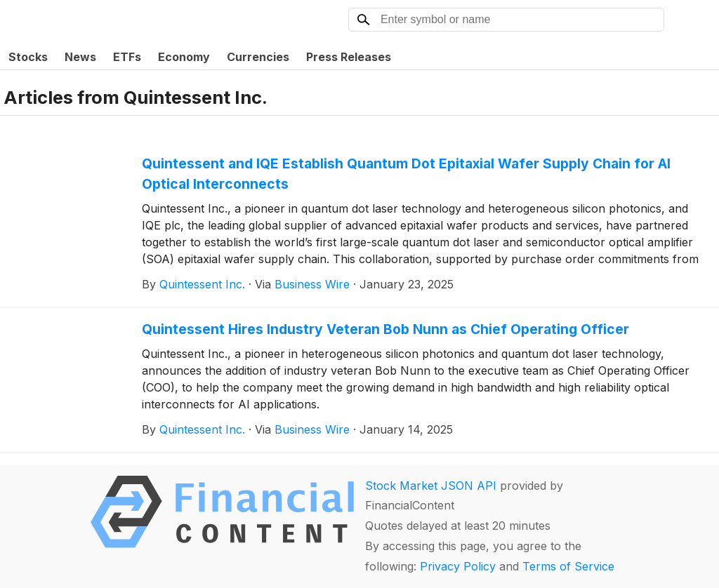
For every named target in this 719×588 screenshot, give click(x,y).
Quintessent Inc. (202, 284)
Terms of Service (568, 566)
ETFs (127, 57)
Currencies (258, 57)
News (80, 57)
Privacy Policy (458, 566)
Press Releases (349, 57)
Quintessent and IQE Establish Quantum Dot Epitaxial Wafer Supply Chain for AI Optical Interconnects (406, 174)
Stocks (28, 57)
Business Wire (312, 284)
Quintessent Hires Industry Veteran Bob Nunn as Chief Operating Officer (385, 329)
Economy (184, 57)
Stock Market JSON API (431, 486)
